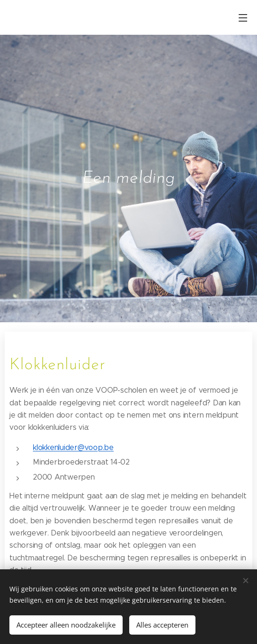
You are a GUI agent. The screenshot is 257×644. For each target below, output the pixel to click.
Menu (243, 18)
